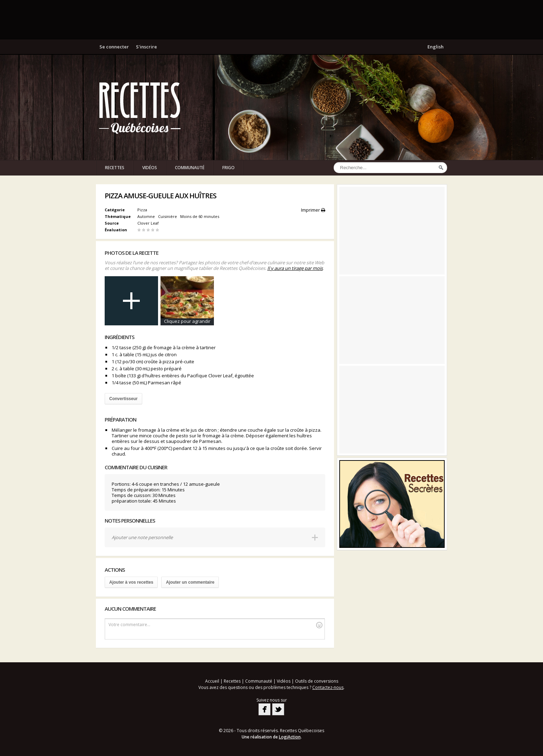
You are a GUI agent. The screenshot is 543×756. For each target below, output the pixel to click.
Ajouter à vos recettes (131, 582)
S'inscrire (146, 47)
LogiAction (290, 737)
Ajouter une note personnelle (142, 537)
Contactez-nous (328, 687)
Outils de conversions (317, 681)
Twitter (278, 709)
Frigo (228, 168)
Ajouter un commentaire (190, 582)
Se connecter (114, 47)
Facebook (264, 709)
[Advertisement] (271, 19)
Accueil (212, 681)
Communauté (190, 168)
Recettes (115, 168)
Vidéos (150, 168)
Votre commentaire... (215, 625)
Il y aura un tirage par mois (295, 268)
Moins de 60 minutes (200, 216)
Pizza (142, 210)
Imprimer (313, 210)
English (436, 47)
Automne (147, 216)
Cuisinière (168, 216)
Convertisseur (123, 399)
